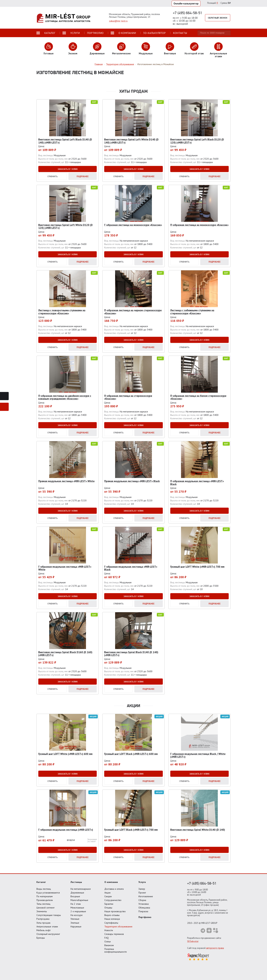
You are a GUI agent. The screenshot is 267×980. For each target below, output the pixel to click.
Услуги (142, 882)
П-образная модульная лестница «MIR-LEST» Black (197, 483)
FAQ (107, 938)
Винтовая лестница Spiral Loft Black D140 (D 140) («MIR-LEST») (65, 141)
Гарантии (109, 904)
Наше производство (115, 911)
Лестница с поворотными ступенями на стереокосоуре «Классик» (62, 312)
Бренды (41, 938)
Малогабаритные (79, 900)
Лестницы (76, 882)
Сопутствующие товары (49, 915)
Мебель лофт (44, 930)
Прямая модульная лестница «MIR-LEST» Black (132, 481)
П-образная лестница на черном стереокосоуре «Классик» (133, 312)
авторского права (215, 948)
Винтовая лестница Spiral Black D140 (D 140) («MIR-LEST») (131, 654)
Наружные (76, 927)
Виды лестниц (44, 889)
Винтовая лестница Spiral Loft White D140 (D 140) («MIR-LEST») (131, 141)
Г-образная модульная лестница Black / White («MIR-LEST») (198, 755)
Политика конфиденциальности (116, 950)
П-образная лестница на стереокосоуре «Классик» (128, 397)
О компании (111, 882)
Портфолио (145, 917)
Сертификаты (111, 923)
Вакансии (109, 945)
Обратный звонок (218, 18)
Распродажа (43, 919)
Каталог (41, 882)
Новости (109, 930)
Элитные (75, 923)
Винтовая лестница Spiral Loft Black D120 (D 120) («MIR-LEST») (197, 141)
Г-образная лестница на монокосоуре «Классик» (133, 225)
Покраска (143, 911)
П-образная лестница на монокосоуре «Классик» (199, 225)
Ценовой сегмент (45, 908)
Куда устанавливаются (48, 893)
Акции (107, 893)
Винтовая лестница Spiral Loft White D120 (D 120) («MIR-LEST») (65, 226)
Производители (45, 900)
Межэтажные (77, 908)
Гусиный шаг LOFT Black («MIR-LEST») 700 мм (131, 830)
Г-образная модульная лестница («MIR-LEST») (66, 830)
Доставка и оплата (114, 889)
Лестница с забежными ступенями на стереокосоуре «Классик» (192, 312)
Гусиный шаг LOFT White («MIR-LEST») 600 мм (65, 754)
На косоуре (77, 915)
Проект (142, 893)
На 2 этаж (76, 904)
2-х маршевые (78, 911)
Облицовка (144, 908)
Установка (144, 904)
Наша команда (112, 919)
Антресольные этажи (47, 927)
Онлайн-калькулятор (186, 3)
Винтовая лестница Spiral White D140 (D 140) (198, 830)
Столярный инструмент (48, 934)
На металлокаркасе (81, 889)
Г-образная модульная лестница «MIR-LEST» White (65, 568)
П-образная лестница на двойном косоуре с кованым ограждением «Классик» (65, 397)
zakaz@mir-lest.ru (118, 21)
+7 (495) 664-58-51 (187, 13)
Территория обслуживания (118, 927)
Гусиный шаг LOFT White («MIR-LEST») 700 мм (197, 567)
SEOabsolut (193, 941)
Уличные (75, 919)
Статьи (108, 942)
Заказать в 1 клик (68, 169)
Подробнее (83, 176)
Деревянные (77, 893)
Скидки (108, 896)
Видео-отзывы (112, 915)
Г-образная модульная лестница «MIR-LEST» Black (131, 568)
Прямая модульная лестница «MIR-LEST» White (66, 481)
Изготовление (146, 896)
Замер (142, 889)
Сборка (142, 900)
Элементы (42, 911)
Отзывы (108, 908)
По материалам (45, 896)
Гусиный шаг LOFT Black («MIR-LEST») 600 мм (131, 754)
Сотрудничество (113, 900)
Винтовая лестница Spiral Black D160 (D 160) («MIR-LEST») (65, 654)
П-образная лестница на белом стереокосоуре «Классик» (198, 397)
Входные (75, 896)
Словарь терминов (114, 934)
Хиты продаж (43, 923)
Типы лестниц (43, 904)
